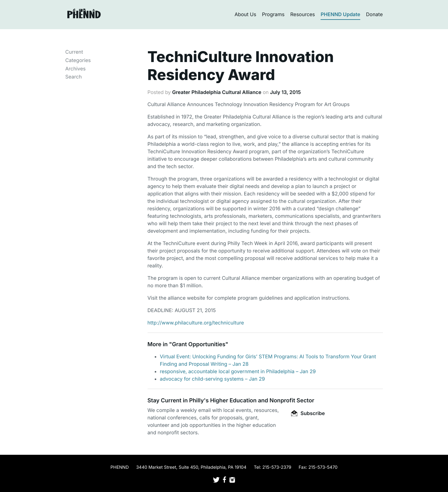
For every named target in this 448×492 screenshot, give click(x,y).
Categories (78, 60)
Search (74, 77)
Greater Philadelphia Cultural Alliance (217, 92)
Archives (76, 69)
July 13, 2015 (285, 92)
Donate (375, 14)
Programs (273, 14)
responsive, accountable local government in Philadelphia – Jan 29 (238, 371)
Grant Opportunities (199, 344)
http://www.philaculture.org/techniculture (196, 323)
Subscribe (308, 413)
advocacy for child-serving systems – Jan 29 (213, 379)
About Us (245, 14)
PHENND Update (340, 14)
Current (74, 52)
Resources (303, 14)
